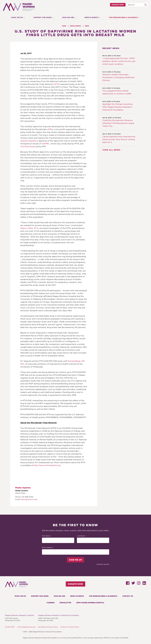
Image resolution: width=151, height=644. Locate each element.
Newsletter (65, 603)
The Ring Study (28, 146)
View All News (111, 150)
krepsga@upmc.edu (29, 499)
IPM (50, 129)
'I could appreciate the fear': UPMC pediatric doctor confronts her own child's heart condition (119, 61)
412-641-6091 (10, 627)
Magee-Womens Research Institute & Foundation (59, 615)
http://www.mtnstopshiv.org (47, 465)
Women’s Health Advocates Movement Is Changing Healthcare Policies (118, 77)
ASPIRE (45, 144)
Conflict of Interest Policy (70, 627)
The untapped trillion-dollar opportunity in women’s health (117, 92)
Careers (51, 603)
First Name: (47, 536)
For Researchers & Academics (125, 17)
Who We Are (68, 17)
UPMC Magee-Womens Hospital (90, 603)
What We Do (16, 17)
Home (64, 26)
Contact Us (128, 596)
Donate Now (118, 5)
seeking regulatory (29, 141)
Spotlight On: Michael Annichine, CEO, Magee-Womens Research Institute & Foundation (118, 107)
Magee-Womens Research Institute (20, 615)
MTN (57, 84)
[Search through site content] (137, 5)
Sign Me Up (75, 560)
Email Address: (48, 548)
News (87, 26)
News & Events (92, 17)
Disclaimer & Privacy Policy (48, 627)
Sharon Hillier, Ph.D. (29, 228)
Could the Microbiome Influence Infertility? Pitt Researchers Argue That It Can (118, 123)
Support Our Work (42, 17)
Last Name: (82, 536)
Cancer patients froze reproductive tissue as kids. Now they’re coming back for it (119, 139)
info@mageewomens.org (26, 627)
